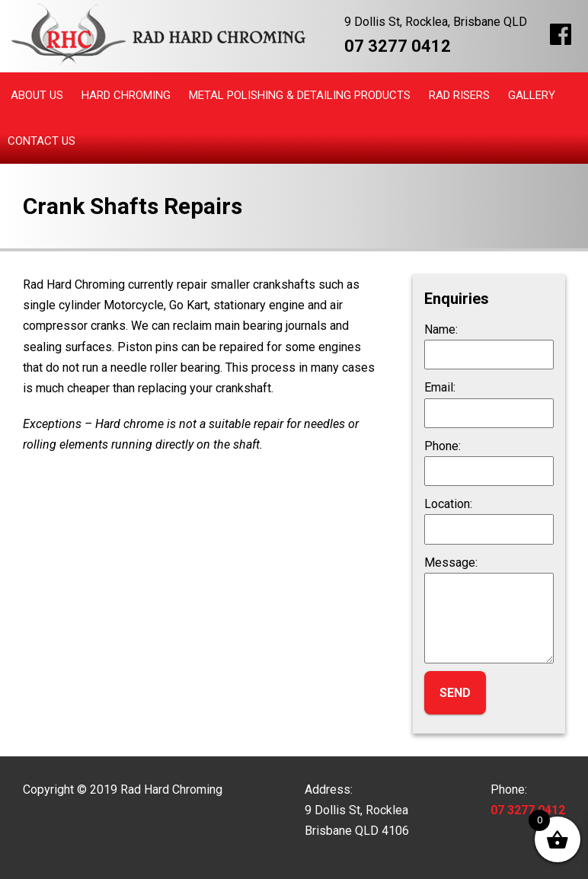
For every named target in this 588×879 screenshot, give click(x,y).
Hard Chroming (126, 95)
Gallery (532, 95)
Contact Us (42, 141)
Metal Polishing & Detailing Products (300, 95)
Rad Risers (459, 95)
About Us (37, 95)
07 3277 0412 (398, 46)
